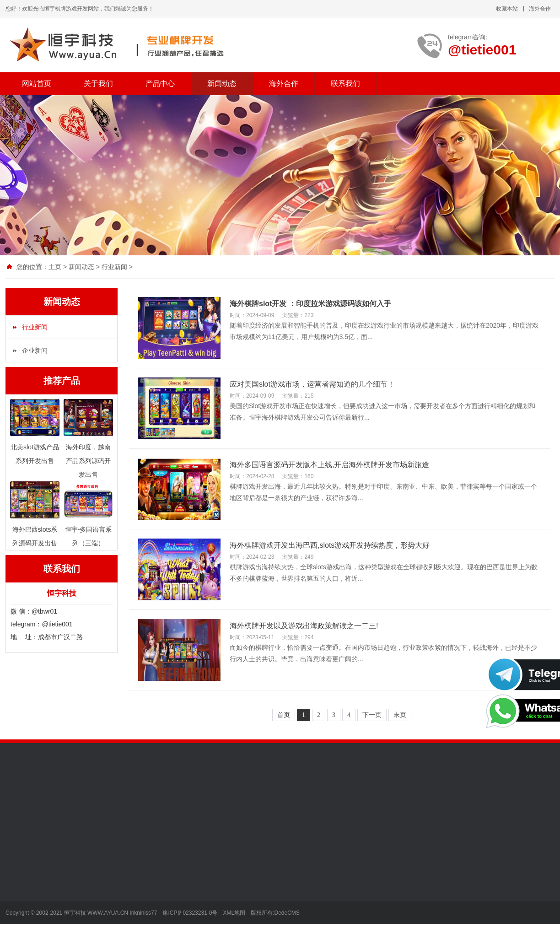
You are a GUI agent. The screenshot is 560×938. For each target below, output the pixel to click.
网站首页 (37, 84)
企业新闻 (35, 350)
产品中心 (160, 84)
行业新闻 (114, 267)
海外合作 (540, 9)
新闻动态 (222, 84)
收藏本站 (507, 9)
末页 (400, 715)
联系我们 (345, 84)
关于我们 (98, 84)
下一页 (372, 715)
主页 (55, 267)
